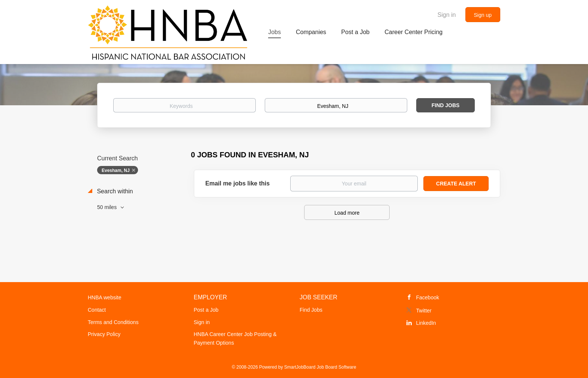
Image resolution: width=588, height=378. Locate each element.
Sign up (483, 15)
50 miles (108, 207)
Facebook (428, 297)
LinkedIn (426, 323)
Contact (97, 310)
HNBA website (104, 297)
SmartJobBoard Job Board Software (320, 367)
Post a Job (206, 310)
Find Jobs (446, 105)
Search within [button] (114, 191)
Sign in (447, 15)
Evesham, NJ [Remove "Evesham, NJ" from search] (116, 170)
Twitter (424, 311)
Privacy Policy (104, 334)
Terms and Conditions (113, 322)
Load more (347, 213)
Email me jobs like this (238, 183)
